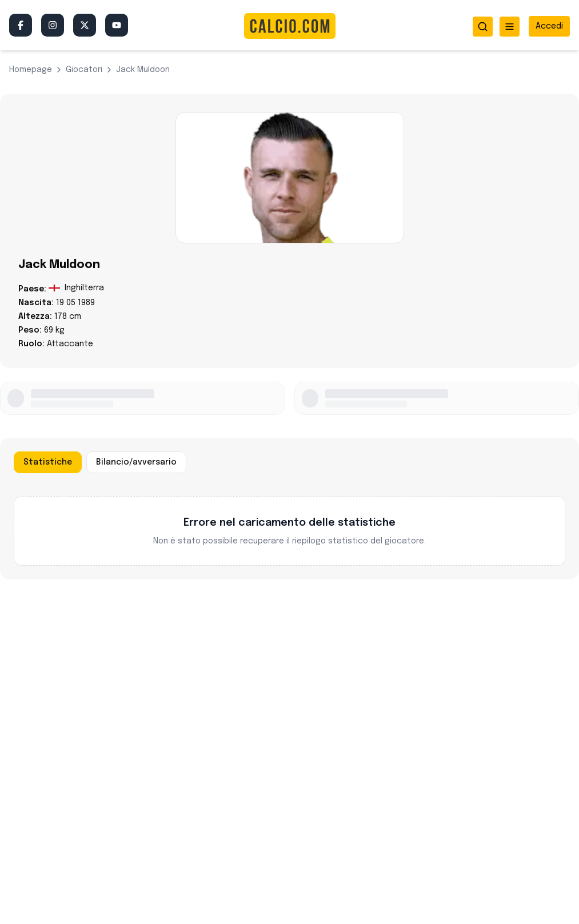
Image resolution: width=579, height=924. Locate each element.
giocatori (84, 70)
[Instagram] (53, 25)
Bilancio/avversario (136, 462)
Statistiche (48, 462)
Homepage (31, 70)
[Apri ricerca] (483, 27)
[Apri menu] (510, 27)
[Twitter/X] (85, 25)
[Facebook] (21, 25)
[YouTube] (117, 25)
